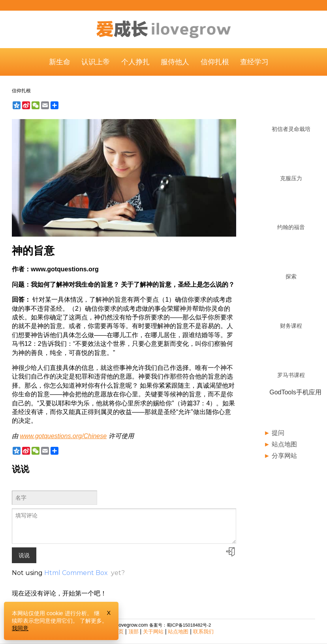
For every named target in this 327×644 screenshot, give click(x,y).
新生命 (60, 62)
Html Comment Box (76, 573)
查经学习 (254, 62)
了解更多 (91, 621)
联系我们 (203, 632)
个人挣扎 (135, 62)
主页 (118, 632)
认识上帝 (96, 62)
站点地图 (284, 444)
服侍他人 (175, 62)
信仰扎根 (215, 62)
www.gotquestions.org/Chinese (63, 436)
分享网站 (284, 456)
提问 (278, 433)
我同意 (20, 628)
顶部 (133, 632)
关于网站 (153, 632)
